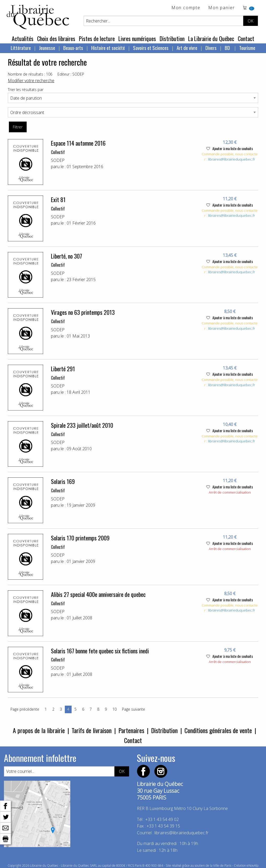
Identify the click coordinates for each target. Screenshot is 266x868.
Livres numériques (137, 38)
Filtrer (18, 127)
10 (114, 709)
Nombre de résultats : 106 (30, 74)
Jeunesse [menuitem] (47, 48)
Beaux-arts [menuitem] (73, 48)
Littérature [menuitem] (21, 48)
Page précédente (25, 709)
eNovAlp (253, 866)
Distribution (172, 38)
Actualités (23, 38)
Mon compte (186, 8)
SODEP (58, 160)
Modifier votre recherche (31, 81)
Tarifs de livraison (92, 730)
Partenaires (131, 730)
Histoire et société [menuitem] (108, 48)
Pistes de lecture (97, 38)
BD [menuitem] (228, 48)
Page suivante (134, 709)
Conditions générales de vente (218, 730)
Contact (246, 38)
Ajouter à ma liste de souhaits (230, 148)
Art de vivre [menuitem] (187, 48)
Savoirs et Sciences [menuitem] (151, 48)
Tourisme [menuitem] (247, 48)
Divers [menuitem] (211, 48)
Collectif (58, 152)
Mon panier (222, 8)
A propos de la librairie (39, 730)
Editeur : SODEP (71, 74)
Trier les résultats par (26, 90)
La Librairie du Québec (211, 38)
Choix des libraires (56, 38)
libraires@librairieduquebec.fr (232, 159)
